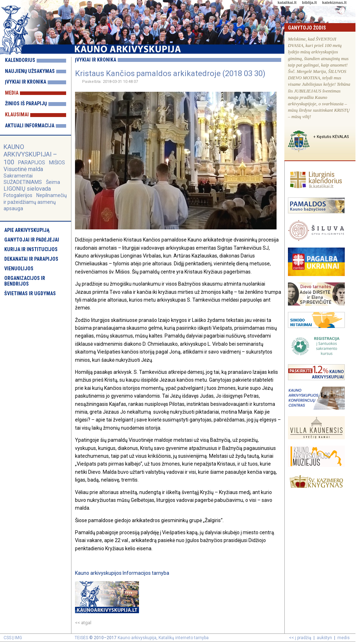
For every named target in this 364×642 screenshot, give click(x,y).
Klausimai (17, 115)
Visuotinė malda (23, 169)
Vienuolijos (19, 269)
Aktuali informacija (30, 126)
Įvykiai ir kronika (26, 82)
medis (344, 638)
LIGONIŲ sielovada (27, 189)
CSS (7, 638)
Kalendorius (20, 60)
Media (12, 93)
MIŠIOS (57, 163)
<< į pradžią (300, 638)
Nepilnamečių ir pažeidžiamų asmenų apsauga (35, 202)
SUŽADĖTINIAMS (23, 182)
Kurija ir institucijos (31, 249)
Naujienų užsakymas (30, 71)
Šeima (53, 182)
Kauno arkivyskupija (137, 638)
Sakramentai (18, 176)
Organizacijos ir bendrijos (25, 281)
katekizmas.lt (334, 2)
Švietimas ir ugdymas (30, 293)
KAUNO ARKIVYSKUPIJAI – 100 (30, 154)
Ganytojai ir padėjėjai (32, 240)
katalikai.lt (287, 2)
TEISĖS (81, 638)
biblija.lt (309, 2)
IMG (18, 638)
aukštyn (324, 638)
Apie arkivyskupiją (27, 230)
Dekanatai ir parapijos (31, 259)
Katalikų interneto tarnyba (184, 638)
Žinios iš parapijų (26, 104)
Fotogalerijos (18, 195)
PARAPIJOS (32, 163)
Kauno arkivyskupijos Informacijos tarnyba (122, 573)
